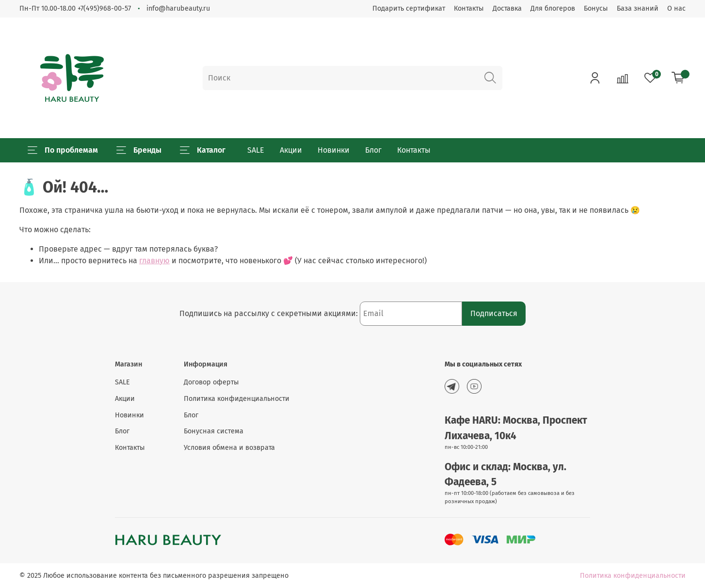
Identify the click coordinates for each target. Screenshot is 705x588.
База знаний (638, 8)
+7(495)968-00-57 (104, 8)
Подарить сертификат (409, 8)
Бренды (139, 150)
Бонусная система (214, 431)
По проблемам (63, 150)
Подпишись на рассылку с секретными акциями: (270, 313)
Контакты (469, 8)
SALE (256, 150)
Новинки (334, 150)
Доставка (507, 8)
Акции (291, 150)
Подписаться (494, 313)
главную (154, 261)
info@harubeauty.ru (178, 8)
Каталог (203, 150)
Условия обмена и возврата (229, 448)
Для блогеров (553, 8)
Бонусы (596, 8)
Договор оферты (211, 382)
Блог (373, 150)
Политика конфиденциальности (237, 399)
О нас (676, 8)
